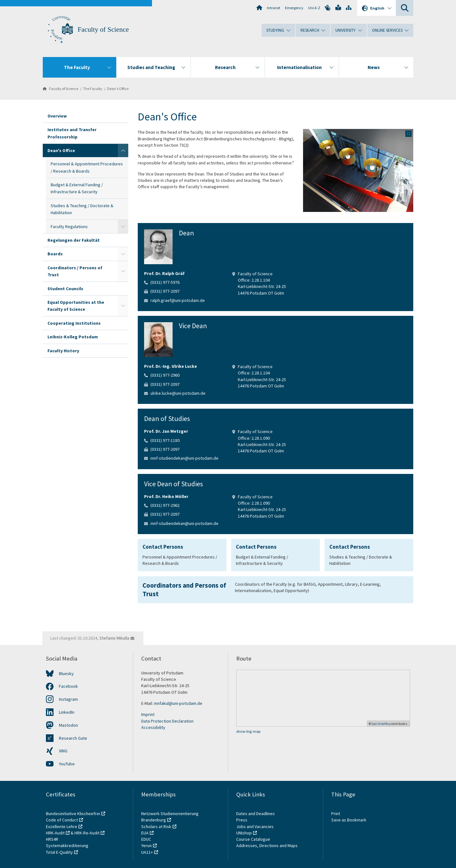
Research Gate (73, 738)
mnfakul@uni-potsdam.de (178, 703)
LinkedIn (67, 712)
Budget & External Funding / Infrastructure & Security (77, 188)
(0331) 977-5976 (165, 282)
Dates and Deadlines (256, 814)
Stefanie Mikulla (114, 638)
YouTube (67, 764)
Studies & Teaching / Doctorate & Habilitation (82, 209)
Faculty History (63, 351)
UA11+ (147, 852)
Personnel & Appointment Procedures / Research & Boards (87, 167)
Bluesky (66, 673)
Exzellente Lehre (62, 827)
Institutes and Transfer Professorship (72, 133)
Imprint (148, 714)
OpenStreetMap (381, 724)
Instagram (68, 699)
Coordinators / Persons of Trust (75, 271)
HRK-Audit (55, 833)
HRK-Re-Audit (87, 833)
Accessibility (153, 727)
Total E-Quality (59, 852)
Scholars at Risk (156, 827)
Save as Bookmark (349, 820)
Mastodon (68, 725)
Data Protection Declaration (167, 721)
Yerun (146, 846)
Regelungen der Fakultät (74, 240)
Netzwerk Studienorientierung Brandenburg (170, 817)
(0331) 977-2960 (165, 375)
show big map (248, 731)
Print (336, 814)
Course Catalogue (253, 839)
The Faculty (93, 89)
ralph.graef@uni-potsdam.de (178, 300)
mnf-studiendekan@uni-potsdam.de (184, 458)
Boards (55, 254)
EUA (145, 833)
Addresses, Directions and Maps (267, 846)
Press (242, 820)
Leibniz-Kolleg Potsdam (73, 337)
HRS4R (52, 839)
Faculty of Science (103, 29)
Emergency (294, 8)
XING (63, 751)
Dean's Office (118, 89)
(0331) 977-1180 (165, 440)
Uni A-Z (314, 8)
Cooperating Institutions (74, 323)
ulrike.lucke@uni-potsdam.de (178, 393)
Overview (57, 116)
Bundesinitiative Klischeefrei (73, 814)
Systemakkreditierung (67, 846)
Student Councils (65, 289)
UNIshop (244, 833)
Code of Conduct (62, 820)
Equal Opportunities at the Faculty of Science (76, 306)
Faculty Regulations (69, 227)
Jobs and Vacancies (255, 827)
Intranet (274, 8)
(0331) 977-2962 (165, 505)
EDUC (146, 839)
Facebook (68, 686)
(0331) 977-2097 (165, 291)
